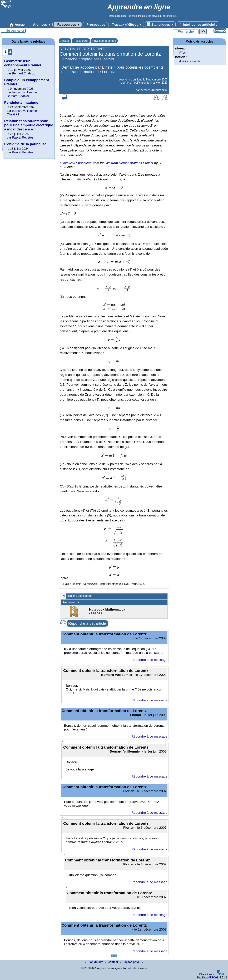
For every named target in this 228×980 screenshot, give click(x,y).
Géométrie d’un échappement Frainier (23, 63)
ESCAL (214, 978)
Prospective (95, 25)
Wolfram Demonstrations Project (129, 163)
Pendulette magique (21, 102)
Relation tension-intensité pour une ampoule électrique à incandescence (29, 125)
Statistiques (160, 24)
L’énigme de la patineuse (25, 144)
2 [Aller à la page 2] (10, 52)
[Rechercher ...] (186, 32)
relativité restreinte (189, 61)
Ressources (68, 25)
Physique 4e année (104, 41)
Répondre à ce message (149, 660)
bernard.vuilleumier (152, 90)
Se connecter (15, 31)
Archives (41, 25)
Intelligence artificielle (198, 24)
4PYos (182, 53)
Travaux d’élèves (126, 25)
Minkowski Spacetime (76, 163)
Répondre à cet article (87, 623)
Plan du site (95, 962)
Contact (112, 962)
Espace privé (130, 962)
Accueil (18, 25)
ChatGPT (13, 114)
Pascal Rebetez (23, 138)
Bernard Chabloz (23, 73)
